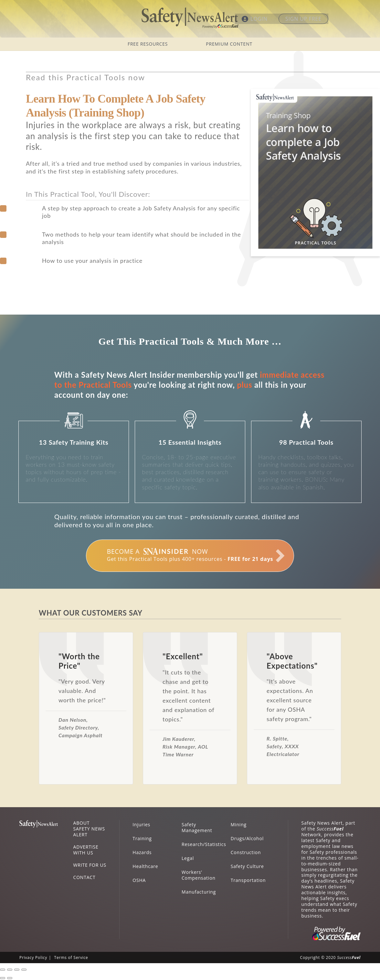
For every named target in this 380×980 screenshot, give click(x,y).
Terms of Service (71, 958)
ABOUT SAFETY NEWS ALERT (89, 829)
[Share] (10, 970)
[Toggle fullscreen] (17, 970)
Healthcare (145, 866)
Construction (246, 852)
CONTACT (84, 877)
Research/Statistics (204, 844)
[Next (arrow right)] (10, 978)
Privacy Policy (33, 958)
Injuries (141, 824)
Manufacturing (199, 892)
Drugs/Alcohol (247, 838)
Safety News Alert (190, 18)
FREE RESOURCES (148, 44)
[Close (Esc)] (3, 970)
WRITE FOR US (90, 865)
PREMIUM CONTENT (229, 44)
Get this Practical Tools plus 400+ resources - (190, 555)
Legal (188, 858)
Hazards (142, 852)
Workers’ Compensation (199, 875)
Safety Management (197, 827)
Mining (239, 824)
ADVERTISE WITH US (86, 850)
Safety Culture (247, 866)
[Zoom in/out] (24, 970)
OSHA (139, 880)
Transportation (248, 880)
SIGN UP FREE (303, 19)
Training (142, 838)
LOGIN (259, 19)
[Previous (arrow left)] (3, 978)
